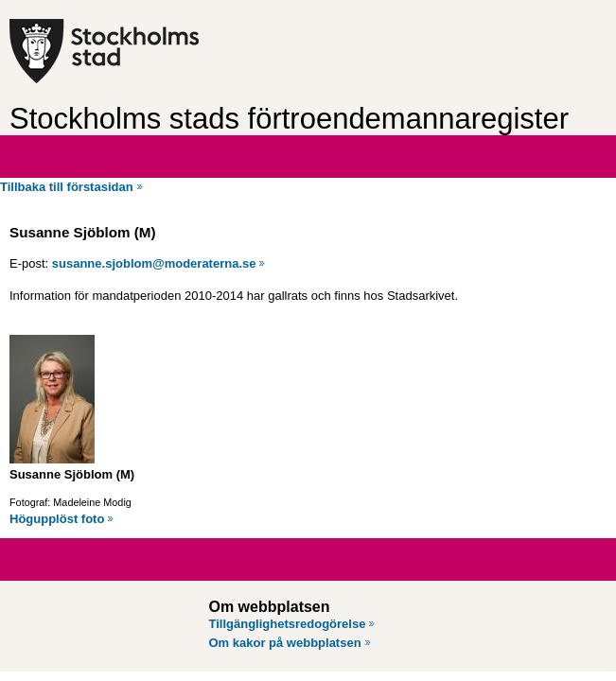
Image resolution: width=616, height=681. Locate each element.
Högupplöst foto (57, 519)
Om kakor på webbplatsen (285, 643)
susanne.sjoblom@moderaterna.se (154, 263)
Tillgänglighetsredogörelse (288, 624)
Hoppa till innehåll (65, 8)
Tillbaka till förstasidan (67, 187)
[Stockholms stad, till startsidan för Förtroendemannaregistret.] (158, 51)
